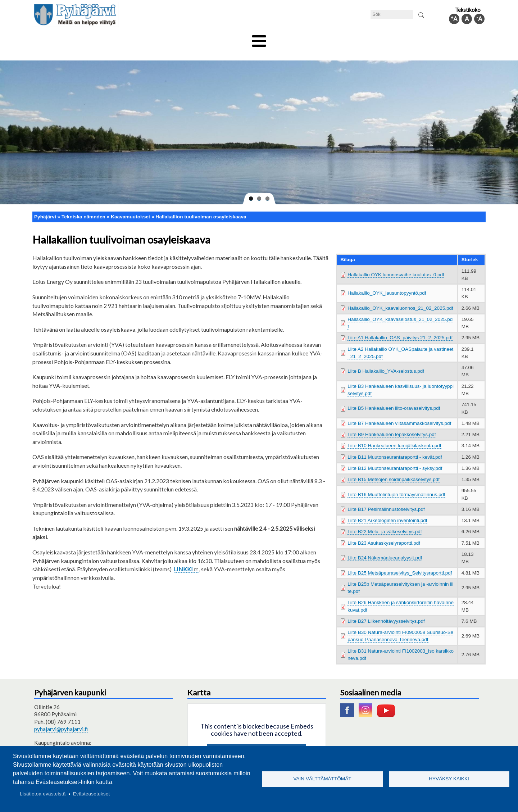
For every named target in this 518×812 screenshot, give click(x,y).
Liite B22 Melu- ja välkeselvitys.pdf (385, 520)
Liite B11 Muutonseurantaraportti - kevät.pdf (395, 445)
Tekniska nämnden (91, 38)
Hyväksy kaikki (449, 779)
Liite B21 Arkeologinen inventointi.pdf (387, 509)
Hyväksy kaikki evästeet (257, 741)
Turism (280, 38)
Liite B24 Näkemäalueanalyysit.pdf (385, 546)
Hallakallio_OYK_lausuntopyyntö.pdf (387, 281)
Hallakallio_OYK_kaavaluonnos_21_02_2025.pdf (400, 296)
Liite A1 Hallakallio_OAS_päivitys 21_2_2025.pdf (400, 326)
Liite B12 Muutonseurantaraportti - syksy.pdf (395, 456)
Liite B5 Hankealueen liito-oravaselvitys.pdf (394, 396)
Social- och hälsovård (232, 38)
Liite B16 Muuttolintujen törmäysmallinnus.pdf (396, 482)
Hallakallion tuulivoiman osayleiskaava (201, 205)
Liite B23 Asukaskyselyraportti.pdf (384, 531)
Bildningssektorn (146, 38)
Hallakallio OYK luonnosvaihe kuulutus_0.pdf (396, 262)
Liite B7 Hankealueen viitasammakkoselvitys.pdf (399, 411)
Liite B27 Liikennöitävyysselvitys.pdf (386, 609)
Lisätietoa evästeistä (43, 794)
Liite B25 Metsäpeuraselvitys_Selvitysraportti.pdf (400, 561)
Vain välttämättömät (322, 779)
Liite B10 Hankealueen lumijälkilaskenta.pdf (394, 434)
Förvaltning (391, 38)
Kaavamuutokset (130, 205)
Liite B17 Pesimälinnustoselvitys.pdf (386, 497)
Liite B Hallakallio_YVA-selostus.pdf (386, 359)
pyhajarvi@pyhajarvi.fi (61, 717)
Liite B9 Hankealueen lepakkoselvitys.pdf (392, 423)
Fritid (187, 38)
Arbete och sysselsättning (332, 38)
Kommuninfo (434, 38)
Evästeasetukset (92, 794)
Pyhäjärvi (45, 205)
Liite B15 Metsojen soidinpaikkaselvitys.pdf (394, 468)
